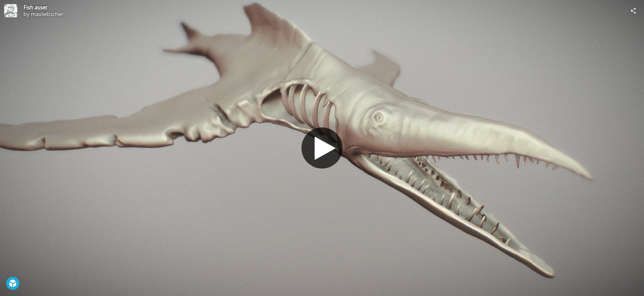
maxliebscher (47, 14)
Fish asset (35, 7)
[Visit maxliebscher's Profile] (11, 11)
